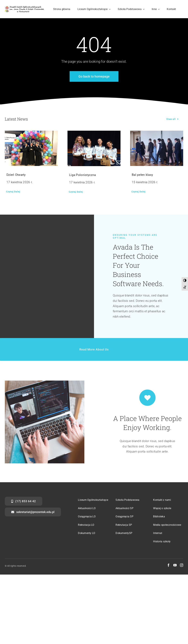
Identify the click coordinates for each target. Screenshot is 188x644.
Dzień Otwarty (16, 175)
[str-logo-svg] (24, 7)
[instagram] (182, 565)
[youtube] (175, 565)
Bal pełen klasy (142, 175)
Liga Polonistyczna (82, 175)
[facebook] (169, 565)
